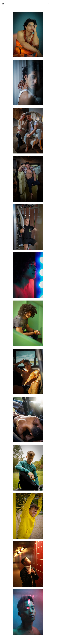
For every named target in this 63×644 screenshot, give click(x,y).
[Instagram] (31, 641)
